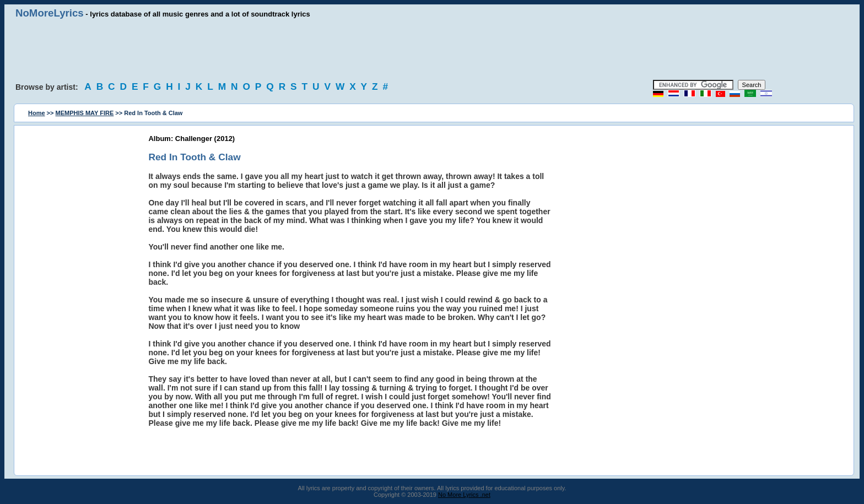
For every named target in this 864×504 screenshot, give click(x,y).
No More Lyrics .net (464, 495)
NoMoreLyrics (50, 13)
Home (37, 113)
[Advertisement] (432, 50)
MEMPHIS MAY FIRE (85, 113)
